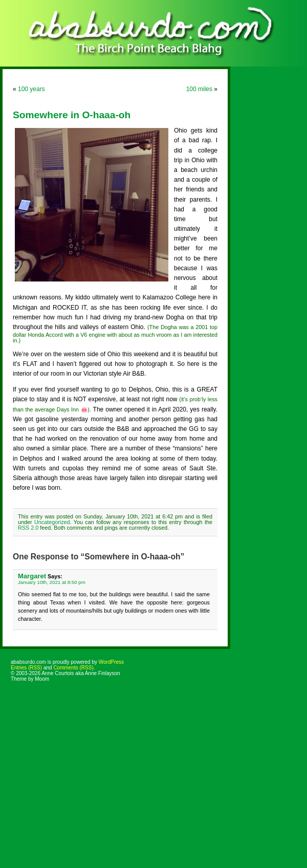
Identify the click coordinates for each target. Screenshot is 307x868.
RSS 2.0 (28, 528)
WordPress (111, 662)
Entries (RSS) (26, 668)
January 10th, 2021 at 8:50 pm (52, 582)
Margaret (32, 576)
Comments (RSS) (73, 668)
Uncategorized (52, 522)
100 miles (199, 89)
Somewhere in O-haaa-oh (72, 115)
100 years (31, 89)
